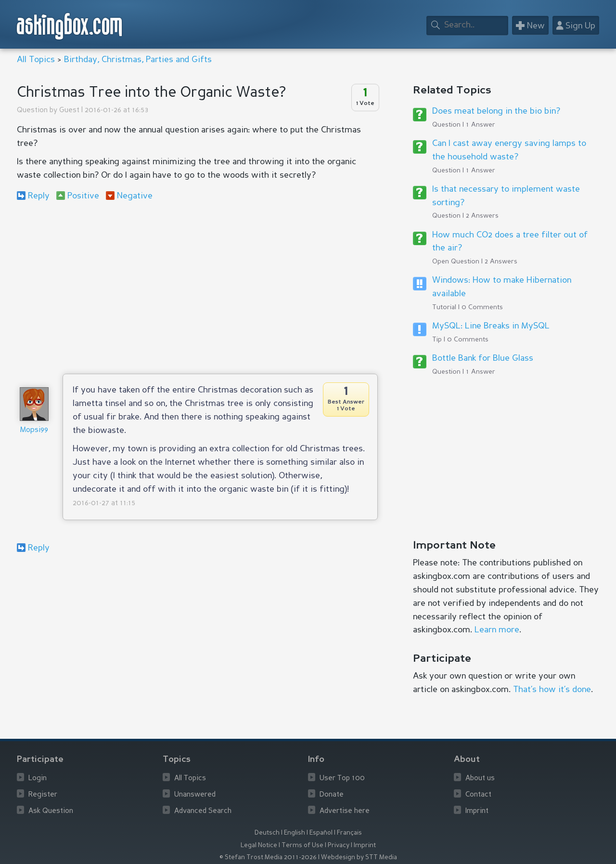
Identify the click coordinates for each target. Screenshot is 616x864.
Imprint (477, 811)
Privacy (339, 845)
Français (349, 833)
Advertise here (345, 811)
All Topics (36, 60)
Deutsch (267, 833)
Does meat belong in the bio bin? (496, 111)
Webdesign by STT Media (359, 857)
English (295, 833)
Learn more (497, 630)
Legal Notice (259, 845)
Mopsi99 (34, 430)
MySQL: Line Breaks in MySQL (491, 326)
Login (38, 779)
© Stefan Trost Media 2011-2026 (268, 857)
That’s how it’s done (552, 690)
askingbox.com (70, 26)
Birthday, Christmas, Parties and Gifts (138, 60)
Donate (332, 795)
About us (480, 779)
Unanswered (195, 795)
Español (321, 833)
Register (43, 795)
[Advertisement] (197, 287)
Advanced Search (203, 811)
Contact (478, 795)
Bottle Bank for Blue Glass (483, 358)
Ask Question (51, 811)
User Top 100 (342, 779)
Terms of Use (302, 845)
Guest (69, 111)
